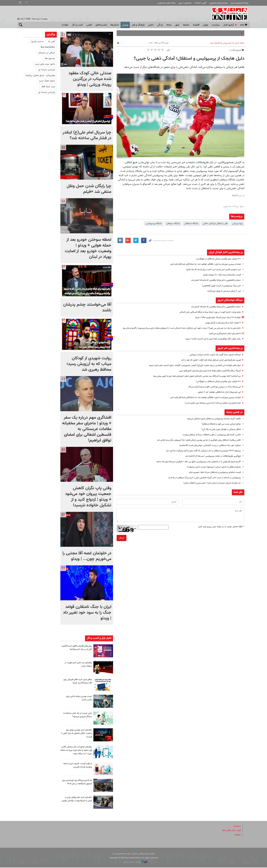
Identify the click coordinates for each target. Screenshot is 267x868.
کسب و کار (77, 25)
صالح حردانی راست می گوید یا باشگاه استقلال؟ (219, 428)
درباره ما (237, 827)
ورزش (125, 25)
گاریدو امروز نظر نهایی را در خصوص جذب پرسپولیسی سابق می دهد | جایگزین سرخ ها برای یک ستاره (194, 465)
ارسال (122, 542)
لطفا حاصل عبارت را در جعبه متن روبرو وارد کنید (221, 530)
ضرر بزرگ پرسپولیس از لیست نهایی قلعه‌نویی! (219, 286)
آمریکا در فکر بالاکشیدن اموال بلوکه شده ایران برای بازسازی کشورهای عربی (206, 374)
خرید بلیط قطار (48, 87)
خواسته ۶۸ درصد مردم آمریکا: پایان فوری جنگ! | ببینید (215, 317)
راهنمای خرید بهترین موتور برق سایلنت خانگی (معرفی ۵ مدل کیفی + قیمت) (78, 733)
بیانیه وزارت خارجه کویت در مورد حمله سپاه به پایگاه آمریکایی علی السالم (207, 312)
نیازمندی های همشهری (219, 3)
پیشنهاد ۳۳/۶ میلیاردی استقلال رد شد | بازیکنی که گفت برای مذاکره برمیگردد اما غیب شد (199, 454)
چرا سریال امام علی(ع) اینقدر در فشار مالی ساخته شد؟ (87, 135)
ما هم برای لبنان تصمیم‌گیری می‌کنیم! (223, 337)
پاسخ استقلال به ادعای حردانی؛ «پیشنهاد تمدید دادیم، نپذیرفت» (211, 471)
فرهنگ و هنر (138, 25)
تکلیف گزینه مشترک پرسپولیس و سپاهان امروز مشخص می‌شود (211, 422)
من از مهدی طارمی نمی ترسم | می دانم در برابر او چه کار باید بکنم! (210, 269)
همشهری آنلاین (230, 14)
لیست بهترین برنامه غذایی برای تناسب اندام (78, 698)
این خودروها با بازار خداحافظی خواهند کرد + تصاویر (217, 396)
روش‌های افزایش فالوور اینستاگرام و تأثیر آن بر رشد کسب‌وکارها (76, 648)
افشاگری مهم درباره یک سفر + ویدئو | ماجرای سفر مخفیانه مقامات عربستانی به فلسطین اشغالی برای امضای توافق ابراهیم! (87, 429)
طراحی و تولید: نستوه (135, 863)
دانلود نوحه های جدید (45, 64)
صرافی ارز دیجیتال (47, 53)
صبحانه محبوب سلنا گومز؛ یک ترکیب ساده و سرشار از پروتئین (212, 358)
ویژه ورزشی (237, 224)
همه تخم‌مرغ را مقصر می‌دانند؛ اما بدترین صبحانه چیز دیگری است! (210, 407)
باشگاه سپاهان (173, 224)
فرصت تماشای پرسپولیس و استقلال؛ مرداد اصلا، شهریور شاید (212, 476)
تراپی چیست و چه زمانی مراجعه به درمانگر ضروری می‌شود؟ (77, 715)
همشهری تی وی (185, 3)
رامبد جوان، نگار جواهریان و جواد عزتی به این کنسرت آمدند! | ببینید (210, 343)
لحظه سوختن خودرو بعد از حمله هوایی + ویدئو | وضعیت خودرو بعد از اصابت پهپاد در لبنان (88, 248)
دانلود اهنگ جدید (47, 81)
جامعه (186, 25)
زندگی (160, 25)
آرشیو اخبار (229, 25)
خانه (244, 25)
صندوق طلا (50, 58)
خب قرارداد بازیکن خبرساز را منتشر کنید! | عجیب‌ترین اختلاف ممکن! (209, 487)
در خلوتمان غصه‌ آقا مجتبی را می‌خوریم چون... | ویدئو (87, 556)
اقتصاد (196, 25)
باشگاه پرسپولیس (154, 224)
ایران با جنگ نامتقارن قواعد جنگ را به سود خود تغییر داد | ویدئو (87, 613)
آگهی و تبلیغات (200, 3)
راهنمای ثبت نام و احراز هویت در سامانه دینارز (77, 664)
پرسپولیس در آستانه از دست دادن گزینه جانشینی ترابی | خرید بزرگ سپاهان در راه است (201, 481)
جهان (206, 25)
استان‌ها (115, 25)
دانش (151, 25)
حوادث (65, 25)
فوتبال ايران (215, 43)
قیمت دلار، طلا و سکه (230, 831)
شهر (177, 25)
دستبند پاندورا (37, 42)
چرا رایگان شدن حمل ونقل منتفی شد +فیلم (89, 189)
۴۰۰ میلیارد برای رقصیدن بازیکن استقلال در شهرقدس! (216, 259)
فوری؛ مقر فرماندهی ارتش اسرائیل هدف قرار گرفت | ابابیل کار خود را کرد (208, 364)
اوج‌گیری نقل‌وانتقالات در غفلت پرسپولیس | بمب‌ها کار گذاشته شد (210, 460)
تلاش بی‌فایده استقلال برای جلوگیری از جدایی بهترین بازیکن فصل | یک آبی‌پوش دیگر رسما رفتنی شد (194, 444)
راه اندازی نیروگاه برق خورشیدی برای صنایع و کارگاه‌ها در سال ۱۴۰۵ (78, 784)
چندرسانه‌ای (101, 25)
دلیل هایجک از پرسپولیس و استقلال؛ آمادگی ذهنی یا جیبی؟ (189, 59)
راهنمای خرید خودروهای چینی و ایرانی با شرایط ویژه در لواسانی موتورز (77, 801)
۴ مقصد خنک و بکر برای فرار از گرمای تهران (221, 323)
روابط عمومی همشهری (167, 3)
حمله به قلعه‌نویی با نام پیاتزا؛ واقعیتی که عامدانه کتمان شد (213, 280)
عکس (89, 25)
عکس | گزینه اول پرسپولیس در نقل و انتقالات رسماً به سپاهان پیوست (208, 438)
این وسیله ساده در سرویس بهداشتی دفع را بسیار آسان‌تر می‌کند (211, 391)
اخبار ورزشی (227, 43)
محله (169, 25)
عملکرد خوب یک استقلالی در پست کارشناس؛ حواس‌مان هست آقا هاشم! (207, 449)
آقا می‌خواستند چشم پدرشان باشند (87, 307)
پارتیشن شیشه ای (47, 70)
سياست (216, 25)
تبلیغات (237, 835)
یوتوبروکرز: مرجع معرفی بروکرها (40, 75)
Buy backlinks (48, 47)
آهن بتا (52, 42)
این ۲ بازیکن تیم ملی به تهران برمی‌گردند (222, 291)
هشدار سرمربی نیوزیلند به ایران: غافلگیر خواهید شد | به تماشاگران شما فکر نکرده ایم (201, 264)
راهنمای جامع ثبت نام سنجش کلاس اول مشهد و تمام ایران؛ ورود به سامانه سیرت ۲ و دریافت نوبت (77, 752)
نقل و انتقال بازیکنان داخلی (215, 224)
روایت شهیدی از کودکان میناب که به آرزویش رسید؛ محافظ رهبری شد (89, 364)
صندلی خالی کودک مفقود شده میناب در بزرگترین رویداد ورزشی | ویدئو (90, 79)
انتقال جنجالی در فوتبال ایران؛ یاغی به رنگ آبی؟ (219, 433)
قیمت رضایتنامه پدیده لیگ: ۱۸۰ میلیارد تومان (220, 275)
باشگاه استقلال (191, 224)
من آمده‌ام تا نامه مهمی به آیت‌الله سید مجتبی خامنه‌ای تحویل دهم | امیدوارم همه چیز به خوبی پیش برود (191, 380)
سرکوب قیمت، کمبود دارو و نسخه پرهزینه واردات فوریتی (76, 766)
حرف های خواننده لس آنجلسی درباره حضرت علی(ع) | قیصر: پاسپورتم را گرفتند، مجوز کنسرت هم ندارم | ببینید (190, 369)
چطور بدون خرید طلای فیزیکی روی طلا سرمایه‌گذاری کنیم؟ (76, 681)
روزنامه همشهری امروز (240, 3)
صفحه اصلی (239, 43)
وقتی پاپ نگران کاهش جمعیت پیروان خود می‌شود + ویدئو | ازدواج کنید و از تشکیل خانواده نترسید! (88, 497)
